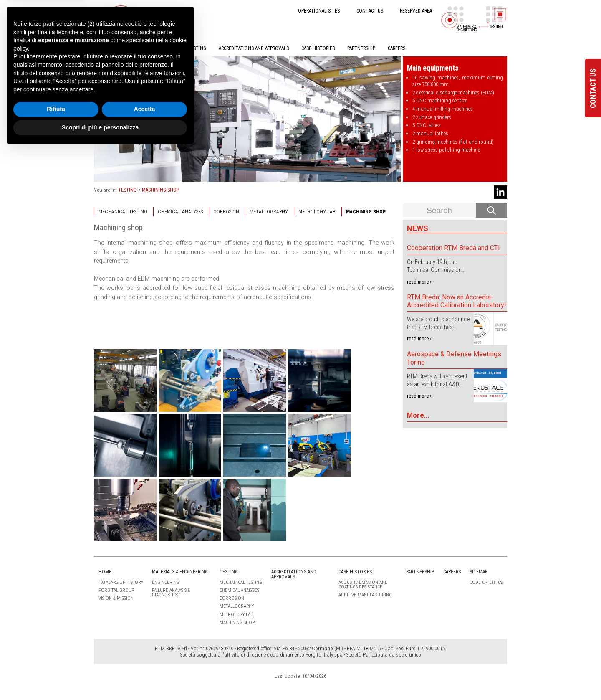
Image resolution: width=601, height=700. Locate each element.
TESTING (197, 48)
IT (167, 10)
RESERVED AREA (416, 11)
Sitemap (479, 572)
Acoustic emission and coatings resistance (363, 585)
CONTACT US (370, 11)
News (418, 228)
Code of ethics (486, 582)
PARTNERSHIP (361, 48)
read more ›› (420, 282)
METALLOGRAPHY (269, 212)
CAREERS (396, 48)
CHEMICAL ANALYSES (180, 212)
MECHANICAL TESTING (123, 212)
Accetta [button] (145, 659)
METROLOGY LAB (317, 212)
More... (418, 415)
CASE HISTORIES (318, 48)
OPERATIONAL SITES (319, 11)
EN (181, 10)
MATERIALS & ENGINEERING (147, 48)
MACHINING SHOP (160, 190)
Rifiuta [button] (56, 659)
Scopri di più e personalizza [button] (100, 677)
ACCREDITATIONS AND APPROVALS (254, 48)
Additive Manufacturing (365, 595)
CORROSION (226, 212)
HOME (100, 48)
